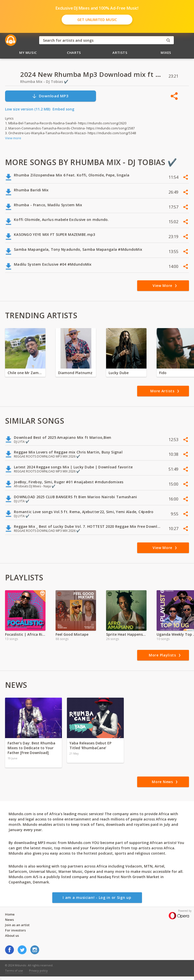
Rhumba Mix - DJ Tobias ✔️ (44, 82)
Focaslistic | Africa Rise (25, 634)
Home (10, 914)
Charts (74, 53)
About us (12, 936)
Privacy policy (38, 971)
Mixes (166, 53)
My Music (28, 53)
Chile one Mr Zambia (25, 373)
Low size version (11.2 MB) (28, 109)
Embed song (63, 109)
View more (13, 138)
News (9, 920)
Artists (120, 53)
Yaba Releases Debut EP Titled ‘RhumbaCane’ (90, 745)
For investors (15, 930)
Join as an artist (17, 925)
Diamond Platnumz (75, 373)
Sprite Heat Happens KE (126, 634)
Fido (163, 373)
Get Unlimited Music (97, 20)
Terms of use (14, 971)
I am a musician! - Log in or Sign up (97, 897)
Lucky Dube (119, 373)
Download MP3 (50, 96)
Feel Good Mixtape (72, 634)
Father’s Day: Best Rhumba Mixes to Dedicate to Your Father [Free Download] (31, 748)
